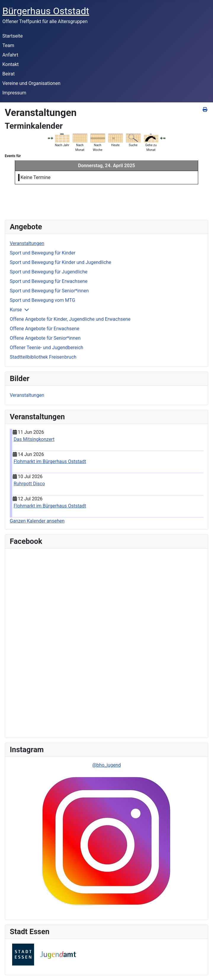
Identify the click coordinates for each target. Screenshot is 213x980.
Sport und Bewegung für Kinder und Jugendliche (60, 262)
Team (8, 45)
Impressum (14, 93)
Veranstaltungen (27, 243)
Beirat (8, 74)
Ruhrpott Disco (29, 484)
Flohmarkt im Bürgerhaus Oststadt (50, 461)
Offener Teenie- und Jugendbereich (47, 348)
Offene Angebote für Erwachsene (45, 329)
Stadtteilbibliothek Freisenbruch (43, 357)
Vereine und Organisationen (31, 83)
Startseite (13, 36)
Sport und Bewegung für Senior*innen (49, 291)
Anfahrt (10, 55)
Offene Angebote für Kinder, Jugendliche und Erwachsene (70, 319)
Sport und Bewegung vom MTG (43, 300)
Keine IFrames (52, 642)
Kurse (16, 310)
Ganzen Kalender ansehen (37, 521)
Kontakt (11, 64)
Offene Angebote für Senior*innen (45, 338)
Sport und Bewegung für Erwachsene (49, 281)
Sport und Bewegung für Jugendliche (49, 272)
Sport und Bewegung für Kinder (43, 253)
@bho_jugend (106, 765)
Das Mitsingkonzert (34, 439)
